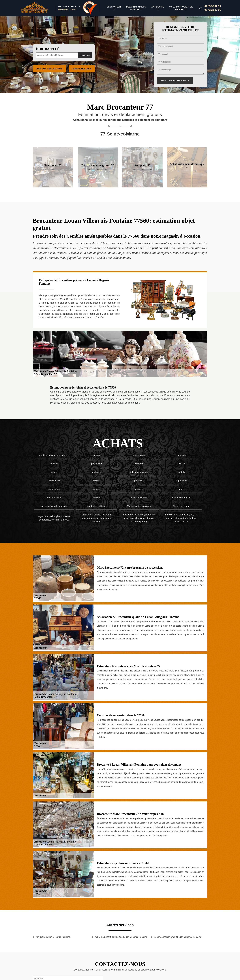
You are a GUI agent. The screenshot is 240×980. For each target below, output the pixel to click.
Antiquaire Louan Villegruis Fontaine (53, 937)
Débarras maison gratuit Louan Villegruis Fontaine (178, 937)
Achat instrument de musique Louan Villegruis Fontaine (121, 937)
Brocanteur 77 (114, 8)
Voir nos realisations (49, 69)
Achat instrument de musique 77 (181, 8)
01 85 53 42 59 (213, 6)
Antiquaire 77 (158, 8)
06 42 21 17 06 (213, 10)
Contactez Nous (82, 69)
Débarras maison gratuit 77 (136, 8)
